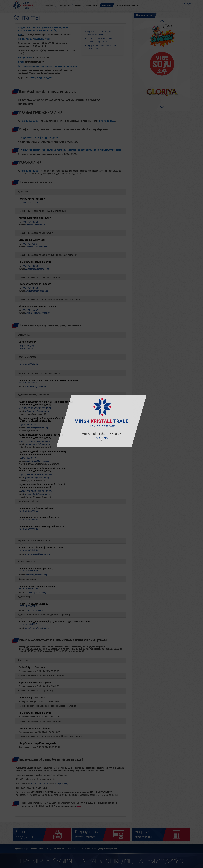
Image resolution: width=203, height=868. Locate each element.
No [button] (106, 438)
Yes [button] (98, 438)
